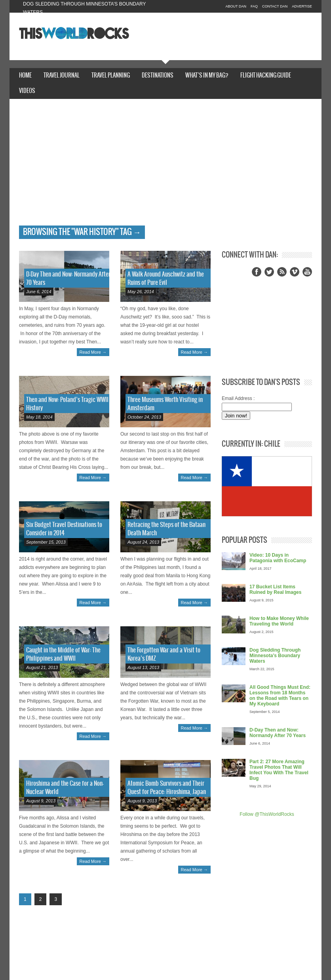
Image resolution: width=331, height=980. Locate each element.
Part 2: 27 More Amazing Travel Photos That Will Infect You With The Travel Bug (279, 770)
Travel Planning (111, 76)
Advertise (302, 6)
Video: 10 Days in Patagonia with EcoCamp (278, 558)
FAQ (254, 6)
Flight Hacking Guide (266, 76)
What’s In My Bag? (207, 76)
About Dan (236, 6)
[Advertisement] (165, 166)
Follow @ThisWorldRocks (267, 814)
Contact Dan (275, 6)
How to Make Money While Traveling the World (279, 621)
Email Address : (238, 398)
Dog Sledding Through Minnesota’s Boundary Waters (275, 656)
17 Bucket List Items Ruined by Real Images (275, 590)
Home (25, 76)
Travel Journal (62, 76)
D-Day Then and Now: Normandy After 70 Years (278, 733)
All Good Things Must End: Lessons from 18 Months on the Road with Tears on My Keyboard (280, 696)
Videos (27, 91)
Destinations (158, 76)
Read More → (93, 352)
